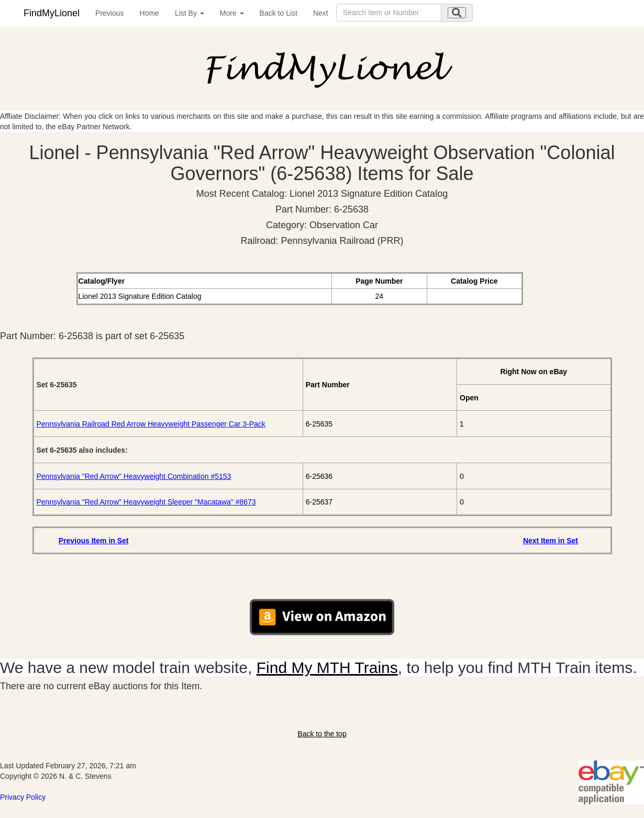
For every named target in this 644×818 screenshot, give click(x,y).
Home (149, 13)
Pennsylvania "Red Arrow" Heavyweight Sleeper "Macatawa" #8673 (146, 502)
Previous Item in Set (94, 541)
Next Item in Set (551, 541)
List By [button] (190, 13)
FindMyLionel (52, 13)
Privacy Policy (23, 797)
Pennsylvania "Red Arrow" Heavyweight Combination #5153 (134, 476)
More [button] (232, 13)
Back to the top (322, 734)
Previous (109, 13)
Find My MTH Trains (327, 668)
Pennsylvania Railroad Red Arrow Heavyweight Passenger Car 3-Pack (151, 424)
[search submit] (457, 13)
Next (321, 13)
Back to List (279, 13)
